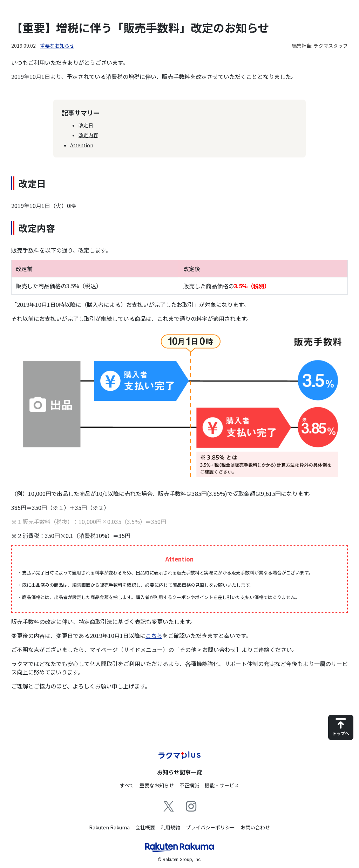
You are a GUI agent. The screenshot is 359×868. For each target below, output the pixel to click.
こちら (154, 635)
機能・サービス (222, 785)
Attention (82, 145)
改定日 (86, 125)
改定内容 (88, 135)
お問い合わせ (255, 827)
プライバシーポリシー (210, 827)
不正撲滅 (189, 785)
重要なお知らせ (57, 46)
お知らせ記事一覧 (179, 772)
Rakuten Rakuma (109, 827)
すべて (127, 785)
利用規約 (170, 827)
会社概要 (145, 827)
